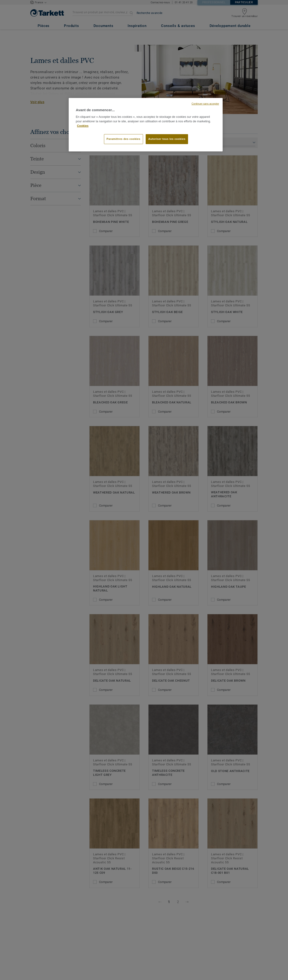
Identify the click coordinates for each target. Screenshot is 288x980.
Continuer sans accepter (205, 104)
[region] (146, 125)
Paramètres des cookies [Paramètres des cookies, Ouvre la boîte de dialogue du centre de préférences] (124, 139)
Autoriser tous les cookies (167, 139)
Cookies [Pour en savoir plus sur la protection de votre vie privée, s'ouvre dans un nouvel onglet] (83, 126)
